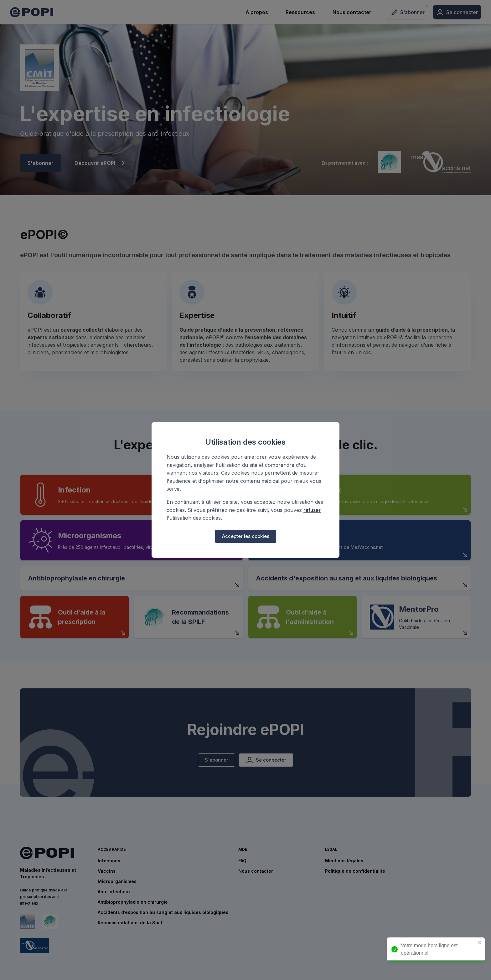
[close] (483, 943)
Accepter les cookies (246, 536)
